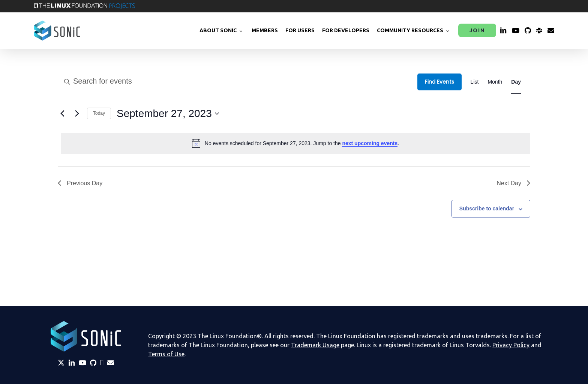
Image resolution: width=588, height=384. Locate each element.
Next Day (513, 183)
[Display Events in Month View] (495, 82)
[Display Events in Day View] (516, 82)
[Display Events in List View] (475, 82)
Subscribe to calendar (487, 208)
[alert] (295, 143)
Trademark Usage (315, 345)
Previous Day (80, 183)
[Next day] (77, 114)
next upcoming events (370, 143)
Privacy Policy (511, 345)
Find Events (439, 82)
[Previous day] (62, 114)
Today (99, 113)
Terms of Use (166, 354)
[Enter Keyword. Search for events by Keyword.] (238, 82)
